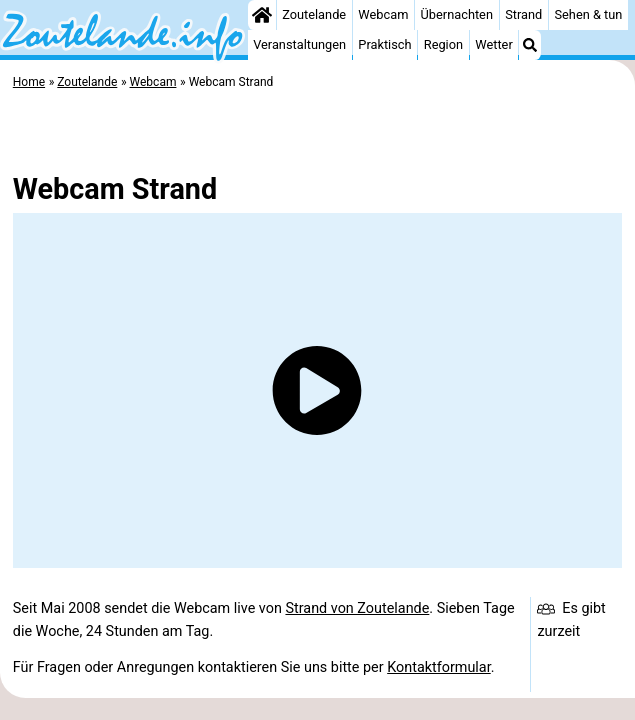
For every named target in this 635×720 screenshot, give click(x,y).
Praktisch (384, 44)
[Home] (262, 15)
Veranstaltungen (299, 44)
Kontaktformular (439, 667)
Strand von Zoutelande (357, 608)
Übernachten (457, 14)
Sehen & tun (588, 14)
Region (443, 44)
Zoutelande (314, 14)
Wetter (493, 44)
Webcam (383, 14)
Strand (523, 14)
